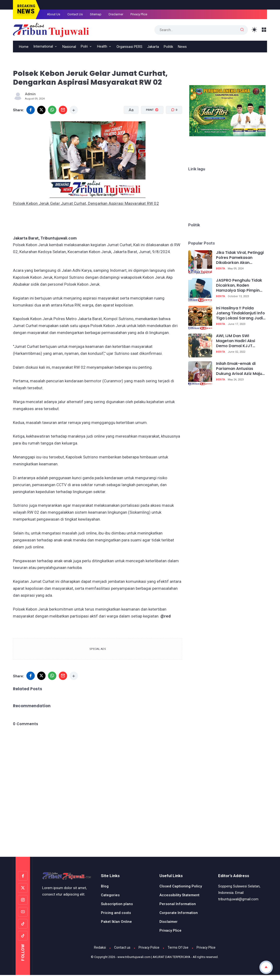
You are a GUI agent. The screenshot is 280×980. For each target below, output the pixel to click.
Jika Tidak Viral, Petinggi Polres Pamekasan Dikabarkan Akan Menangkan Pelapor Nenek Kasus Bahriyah (240, 258)
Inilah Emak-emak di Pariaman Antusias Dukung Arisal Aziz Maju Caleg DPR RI (239, 369)
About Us (54, 14)
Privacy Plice (139, 14)
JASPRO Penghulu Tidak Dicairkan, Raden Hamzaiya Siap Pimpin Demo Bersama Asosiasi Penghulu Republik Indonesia (240, 285)
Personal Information (178, 904)
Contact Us (75, 14)
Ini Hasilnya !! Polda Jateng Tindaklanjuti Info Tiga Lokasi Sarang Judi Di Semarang (240, 313)
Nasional (69, 47)
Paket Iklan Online (116, 922)
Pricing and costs (116, 913)
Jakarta (153, 47)
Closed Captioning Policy (181, 886)
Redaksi (100, 947)
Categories (110, 895)
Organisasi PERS (129, 47)
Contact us (122, 947)
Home (24, 47)
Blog (105, 886)
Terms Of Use (178, 947)
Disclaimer (116, 14)
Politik (168, 47)
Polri (84, 46)
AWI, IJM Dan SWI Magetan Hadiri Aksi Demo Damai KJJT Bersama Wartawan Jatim (236, 341)
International (43, 46)
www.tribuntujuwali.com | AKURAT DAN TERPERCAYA (154, 957)
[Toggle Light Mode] (254, 30)
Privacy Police (149, 947)
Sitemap (96, 14)
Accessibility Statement (179, 895)
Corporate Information (179, 913)
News (182, 47)
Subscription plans (117, 904)
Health (102, 46)
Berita (221, 269)
